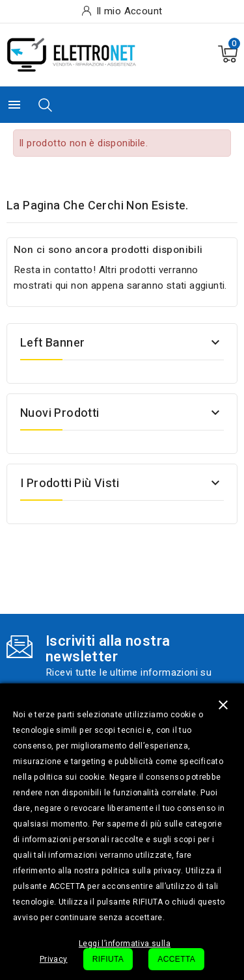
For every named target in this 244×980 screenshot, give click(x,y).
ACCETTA (176, 959)
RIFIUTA (108, 959)
